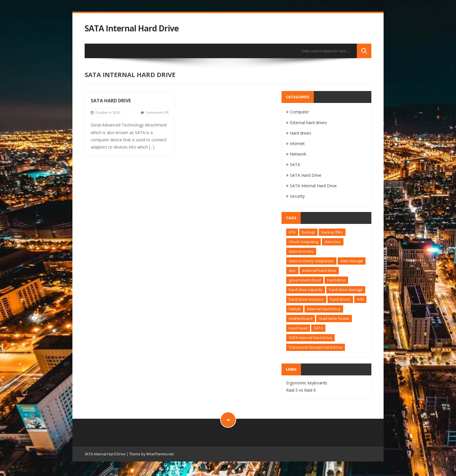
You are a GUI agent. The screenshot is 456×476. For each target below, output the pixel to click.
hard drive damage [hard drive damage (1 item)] (346, 290)
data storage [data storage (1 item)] (352, 261)
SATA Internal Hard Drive (132, 28)
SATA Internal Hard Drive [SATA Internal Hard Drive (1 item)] (310, 338)
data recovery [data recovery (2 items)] (301, 251)
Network (298, 154)
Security (297, 196)
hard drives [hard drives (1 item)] (340, 299)
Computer (299, 112)
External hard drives (308, 123)
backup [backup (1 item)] (308, 232)
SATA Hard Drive (111, 101)
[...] (152, 147)
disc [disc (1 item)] (292, 270)
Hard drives (301, 133)
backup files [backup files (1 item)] (332, 232)
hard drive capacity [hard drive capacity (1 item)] (306, 290)
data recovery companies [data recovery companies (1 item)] (311, 261)
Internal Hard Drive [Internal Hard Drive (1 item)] (324, 309)
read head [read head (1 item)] (298, 328)
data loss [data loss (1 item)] (333, 242)
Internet (297, 143)
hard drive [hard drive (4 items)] (336, 280)
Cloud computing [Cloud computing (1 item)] (303, 242)
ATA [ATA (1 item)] (292, 232)
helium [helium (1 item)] (295, 309)
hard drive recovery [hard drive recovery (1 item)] (306, 299)
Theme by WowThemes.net (151, 454)
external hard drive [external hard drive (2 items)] (319, 270)
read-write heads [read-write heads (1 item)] (334, 318)
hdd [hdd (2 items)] (360, 299)
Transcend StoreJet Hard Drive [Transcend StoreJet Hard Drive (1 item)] (316, 347)
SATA (295, 164)
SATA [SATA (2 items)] (318, 328)
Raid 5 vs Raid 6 (301, 390)
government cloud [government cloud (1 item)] (305, 280)
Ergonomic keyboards (307, 383)
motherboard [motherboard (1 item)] (301, 318)
